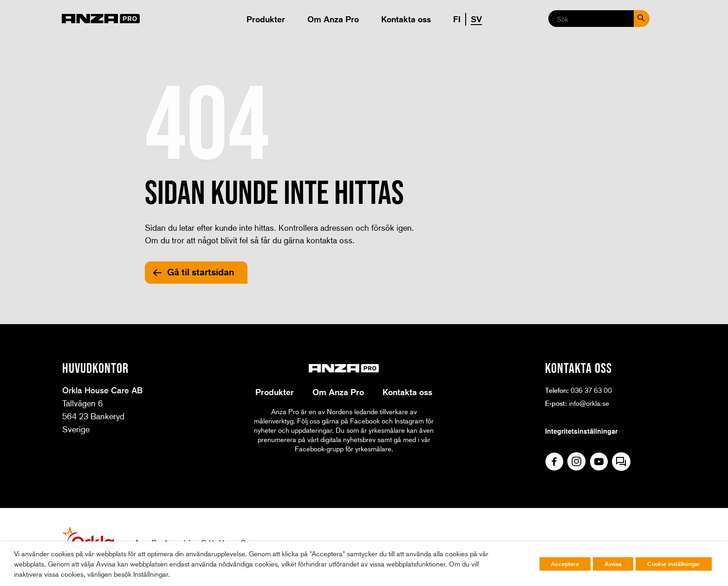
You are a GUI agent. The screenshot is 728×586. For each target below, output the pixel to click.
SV (476, 19)
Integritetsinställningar (581, 431)
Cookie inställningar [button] (674, 564)
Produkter (266, 19)
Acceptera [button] (565, 564)
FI (457, 19)
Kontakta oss (406, 19)
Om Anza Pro (333, 19)
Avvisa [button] (613, 564)
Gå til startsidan (201, 272)
